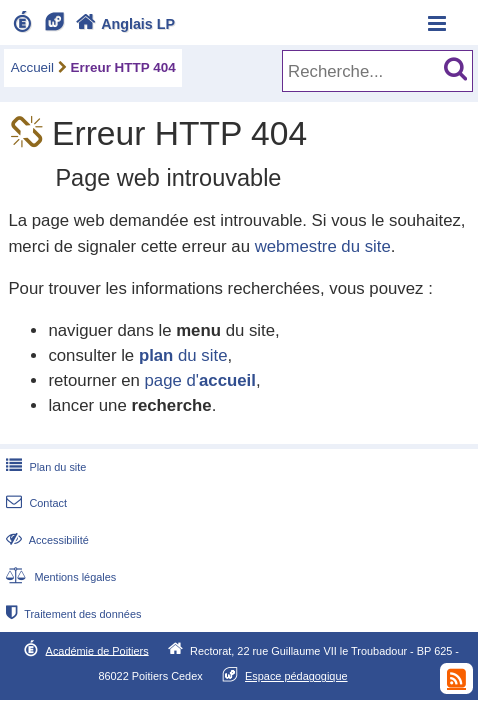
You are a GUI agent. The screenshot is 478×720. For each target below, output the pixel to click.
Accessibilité (45, 540)
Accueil (32, 67)
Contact (34, 503)
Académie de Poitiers (97, 650)
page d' (199, 380)
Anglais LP (123, 24)
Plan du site (44, 467)
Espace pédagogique (296, 676)
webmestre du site (323, 246)
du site (183, 355)
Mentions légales (59, 577)
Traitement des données (71, 614)
